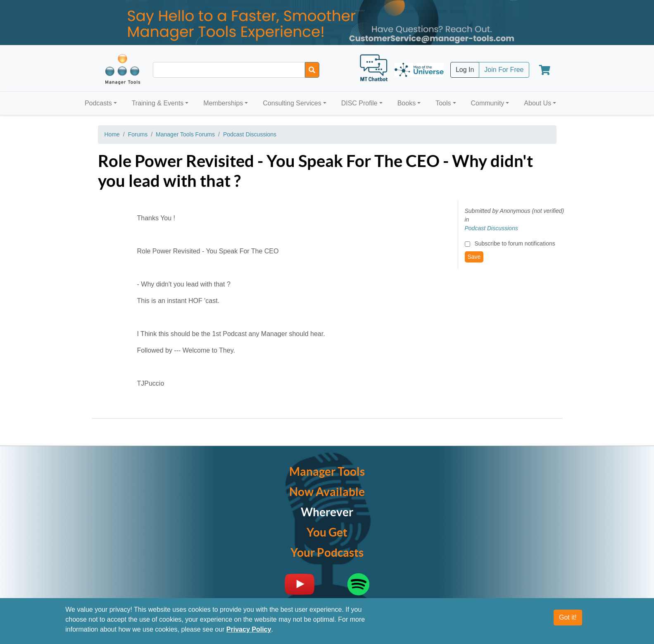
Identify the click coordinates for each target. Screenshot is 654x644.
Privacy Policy (249, 630)
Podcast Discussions (250, 134)
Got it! (568, 618)
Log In (465, 70)
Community (487, 103)
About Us (537, 103)
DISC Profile (359, 103)
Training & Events (158, 103)
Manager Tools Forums (185, 134)
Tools (443, 103)
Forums (138, 134)
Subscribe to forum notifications (515, 243)
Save (474, 257)
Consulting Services (292, 103)
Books (407, 103)
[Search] (312, 70)
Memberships (223, 103)
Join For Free (504, 70)
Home (112, 134)
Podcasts (98, 103)
